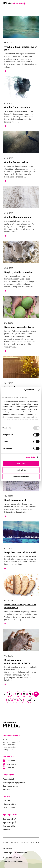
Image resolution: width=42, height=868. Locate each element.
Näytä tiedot (31, 457)
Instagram (11, 764)
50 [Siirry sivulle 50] (18, 694)
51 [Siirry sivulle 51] (24, 694)
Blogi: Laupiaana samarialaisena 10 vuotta (17, 661)
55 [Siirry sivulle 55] (15, 700)
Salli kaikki (21, 464)
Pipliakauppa (10, 822)
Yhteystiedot (8, 779)
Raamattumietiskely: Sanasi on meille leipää (20, 606)
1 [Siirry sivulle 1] (9, 694)
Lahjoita (6, 801)
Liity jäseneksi (9, 808)
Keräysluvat (8, 848)
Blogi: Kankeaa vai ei (15, 500)
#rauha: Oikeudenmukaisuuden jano (21, 48)
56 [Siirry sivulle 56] (21, 700)
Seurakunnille (9, 826)
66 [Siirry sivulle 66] (30, 700)
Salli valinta (21, 470)
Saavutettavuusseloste (13, 862)
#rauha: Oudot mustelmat (18, 107)
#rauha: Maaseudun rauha (18, 217)
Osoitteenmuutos (10, 786)
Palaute (6, 789)
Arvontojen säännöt (12, 857)
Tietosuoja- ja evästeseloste (15, 853)
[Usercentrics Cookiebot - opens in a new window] (25, 390)
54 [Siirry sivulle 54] (9, 700)
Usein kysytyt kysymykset (14, 782)
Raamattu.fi (9, 819)
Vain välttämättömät (21, 476)
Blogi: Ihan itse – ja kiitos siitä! (20, 552)
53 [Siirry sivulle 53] (36, 694)
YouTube (10, 768)
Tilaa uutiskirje (9, 804)
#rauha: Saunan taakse (16, 162)
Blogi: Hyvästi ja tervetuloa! (19, 272)
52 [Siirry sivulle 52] (30, 694)
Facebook (11, 761)
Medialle (6, 829)
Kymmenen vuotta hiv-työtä (19, 327)
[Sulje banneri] (39, 390)
